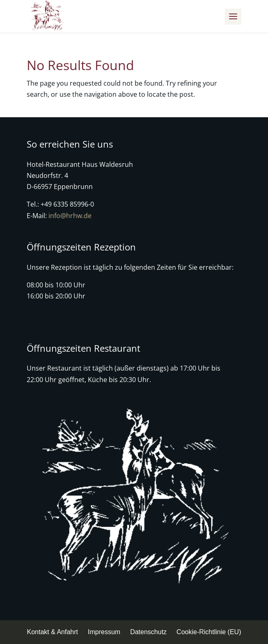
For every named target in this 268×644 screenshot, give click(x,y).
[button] (233, 17)
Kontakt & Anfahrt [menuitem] (53, 632)
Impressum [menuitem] (104, 632)
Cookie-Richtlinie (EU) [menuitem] (209, 632)
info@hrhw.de (70, 216)
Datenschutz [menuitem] (148, 632)
